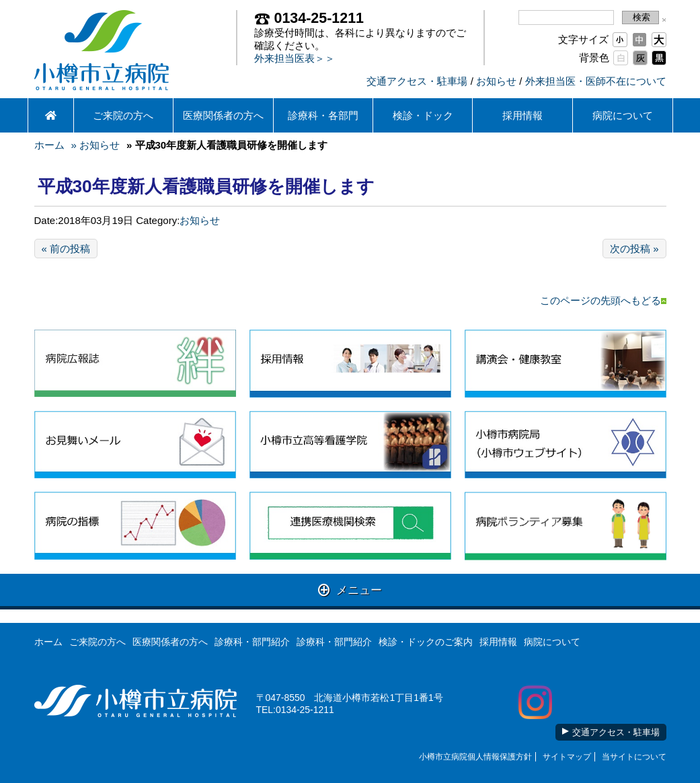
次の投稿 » (634, 249)
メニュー (350, 590)
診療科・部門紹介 (252, 642)
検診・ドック (423, 115)
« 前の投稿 (66, 249)
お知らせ (496, 81)
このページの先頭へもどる (603, 300)
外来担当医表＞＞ (295, 58)
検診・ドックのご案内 (426, 642)
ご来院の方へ (123, 115)
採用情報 (522, 115)
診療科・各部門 (323, 115)
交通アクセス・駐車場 (417, 81)
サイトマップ (567, 757)
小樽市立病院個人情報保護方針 (475, 757)
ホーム (49, 145)
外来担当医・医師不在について (596, 81)
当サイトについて (634, 757)
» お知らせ (96, 145)
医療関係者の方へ (223, 115)
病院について (623, 115)
